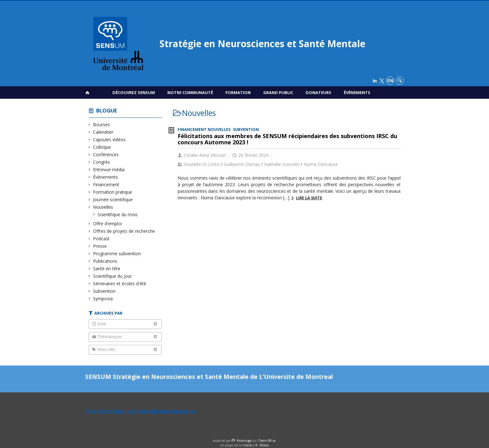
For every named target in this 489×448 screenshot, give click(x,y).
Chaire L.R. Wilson (256, 445)
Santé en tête (107, 269)
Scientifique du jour (113, 276)
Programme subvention (117, 254)
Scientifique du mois (118, 214)
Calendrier (103, 132)
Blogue (107, 110)
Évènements (357, 92)
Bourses (102, 124)
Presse (100, 246)
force (244, 441)
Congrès (102, 162)
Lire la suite (309, 198)
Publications (105, 261)
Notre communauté (190, 92)
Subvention (104, 291)
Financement (106, 184)
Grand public (278, 92)
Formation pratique (113, 192)
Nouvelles (103, 207)
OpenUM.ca (267, 441)
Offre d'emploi (108, 224)
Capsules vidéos (109, 139)
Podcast (101, 239)
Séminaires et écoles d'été (120, 284)
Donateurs (319, 92)
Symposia (103, 299)
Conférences (106, 154)
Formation (238, 92)
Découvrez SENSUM (134, 92)
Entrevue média (109, 169)
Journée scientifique (113, 199)
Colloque (102, 147)
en (390, 80)
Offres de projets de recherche (124, 231)
